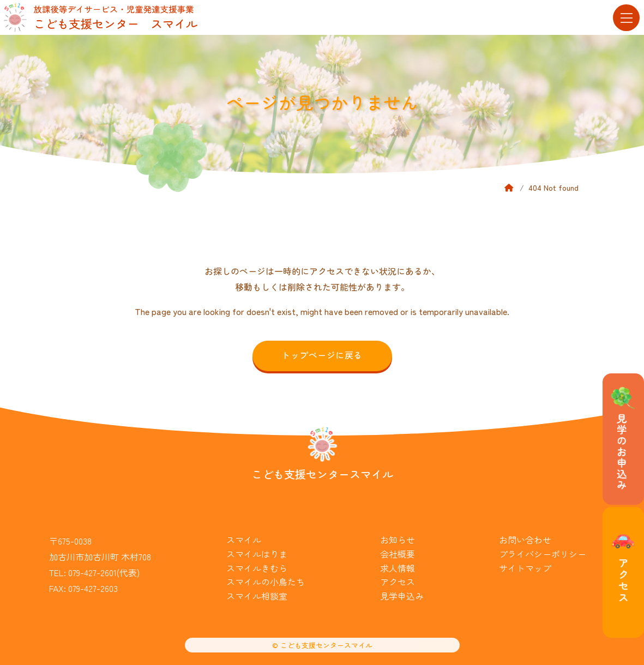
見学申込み (402, 596)
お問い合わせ (525, 540)
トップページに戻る (322, 355)
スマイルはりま (257, 554)
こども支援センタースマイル (322, 474)
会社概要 (398, 554)
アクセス (398, 582)
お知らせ (398, 540)
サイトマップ (525, 568)
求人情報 (398, 568)
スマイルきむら (257, 568)
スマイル (244, 540)
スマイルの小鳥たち (266, 582)
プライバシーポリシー (543, 554)
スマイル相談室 (257, 596)
